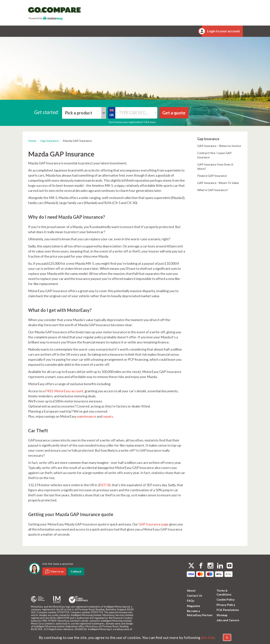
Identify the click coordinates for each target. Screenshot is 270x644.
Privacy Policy (226, 605)
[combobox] (84, 113)
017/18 (105, 485)
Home (32, 141)
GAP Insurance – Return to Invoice (219, 146)
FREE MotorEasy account (64, 391)
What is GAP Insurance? (213, 190)
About (191, 590)
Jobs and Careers (228, 620)
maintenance (87, 416)
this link (208, 637)
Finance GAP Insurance (212, 176)
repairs (108, 416)
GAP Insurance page (154, 524)
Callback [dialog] (76, 571)
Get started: (46, 112)
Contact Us (195, 596)
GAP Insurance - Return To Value (218, 183)
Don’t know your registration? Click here (132, 122)
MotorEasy (53, 18)
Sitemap (222, 615)
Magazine (194, 606)
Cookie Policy (226, 599)
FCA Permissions (228, 610)
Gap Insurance (49, 141)
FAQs (191, 601)
